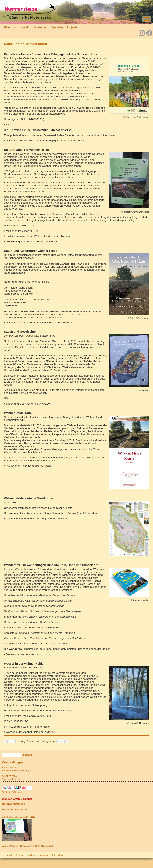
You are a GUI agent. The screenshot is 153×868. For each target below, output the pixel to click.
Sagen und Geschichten (21, 332)
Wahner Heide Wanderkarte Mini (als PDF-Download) (38, 519)
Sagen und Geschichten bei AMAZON (28, 404)
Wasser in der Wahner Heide (24, 664)
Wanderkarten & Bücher (17, 799)
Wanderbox (16, 649)
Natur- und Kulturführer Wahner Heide (31, 251)
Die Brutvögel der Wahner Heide (26, 150)
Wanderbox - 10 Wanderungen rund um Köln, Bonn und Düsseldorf (51, 565)
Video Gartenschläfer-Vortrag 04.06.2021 (18, 817)
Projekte (72, 27)
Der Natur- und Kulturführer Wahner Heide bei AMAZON (39, 322)
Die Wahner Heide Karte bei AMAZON (28, 466)
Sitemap (20, 855)
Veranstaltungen (12, 762)
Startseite (8, 855)
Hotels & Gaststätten (15, 809)
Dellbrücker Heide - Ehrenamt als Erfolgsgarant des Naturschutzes (51, 54)
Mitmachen (40, 27)
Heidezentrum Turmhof (45, 130)
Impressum (43, 855)
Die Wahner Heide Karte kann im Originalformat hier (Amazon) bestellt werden (50, 513)
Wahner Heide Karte (18, 413)
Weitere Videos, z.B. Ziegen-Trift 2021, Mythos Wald (28, 846)
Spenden (57, 27)
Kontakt (25, 27)
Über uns (10, 27)
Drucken (31, 855)
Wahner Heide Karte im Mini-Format (29, 498)
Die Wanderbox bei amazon (22, 654)
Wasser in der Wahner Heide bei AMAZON (31, 732)
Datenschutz (57, 855)
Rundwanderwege (13, 804)
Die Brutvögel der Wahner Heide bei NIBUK (32, 242)
